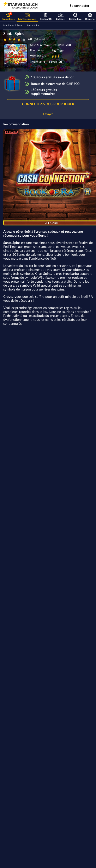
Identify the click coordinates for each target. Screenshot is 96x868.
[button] (48, 104)
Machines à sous (13, 25)
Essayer (48, 114)
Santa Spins (33, 25)
